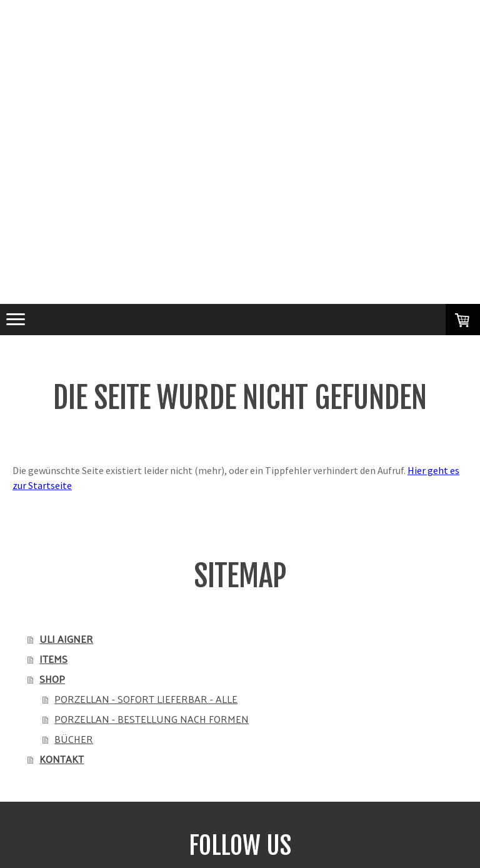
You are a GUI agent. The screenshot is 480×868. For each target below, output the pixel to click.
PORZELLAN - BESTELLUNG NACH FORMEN (152, 719)
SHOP (52, 679)
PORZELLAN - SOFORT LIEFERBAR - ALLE (146, 699)
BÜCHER (74, 739)
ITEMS (53, 659)
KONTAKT (62, 759)
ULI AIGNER (66, 639)
